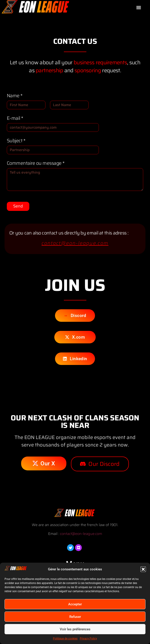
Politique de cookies (65, 639)
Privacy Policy (88, 639)
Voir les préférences (75, 629)
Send (18, 206)
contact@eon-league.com (75, 243)
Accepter (75, 604)
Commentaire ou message (36, 163)
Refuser (75, 617)
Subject (16, 141)
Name (15, 96)
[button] (143, 569)
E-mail (15, 118)
